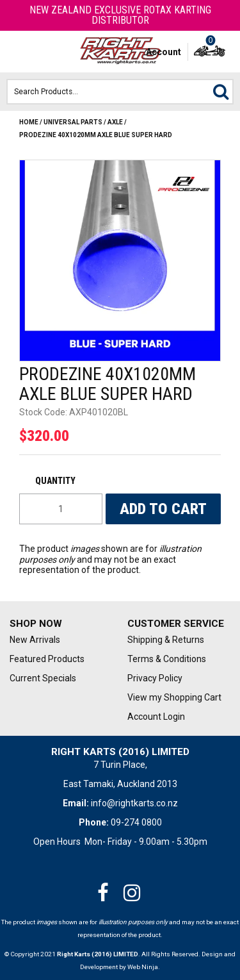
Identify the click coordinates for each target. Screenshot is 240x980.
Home (29, 122)
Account (164, 52)
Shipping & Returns (166, 640)
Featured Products (47, 659)
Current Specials (43, 678)
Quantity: (61, 481)
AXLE (115, 122)
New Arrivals (35, 640)
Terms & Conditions (167, 659)
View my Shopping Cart (174, 697)
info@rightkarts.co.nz (134, 803)
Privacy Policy (155, 678)
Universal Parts (73, 122)
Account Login (156, 717)
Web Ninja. (144, 967)
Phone (41, 52)
